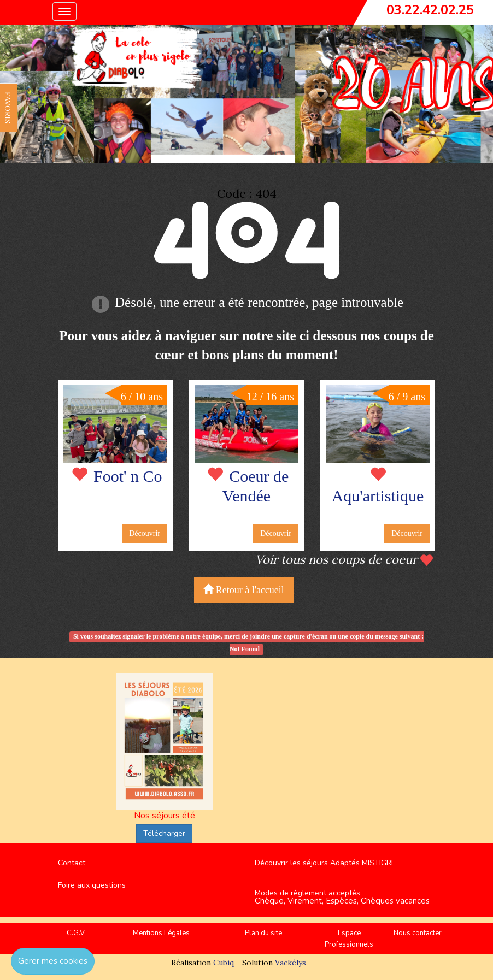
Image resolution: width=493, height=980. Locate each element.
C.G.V (76, 933)
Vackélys (290, 963)
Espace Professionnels (349, 939)
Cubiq (224, 963)
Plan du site (263, 933)
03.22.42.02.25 (430, 10)
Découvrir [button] (145, 533)
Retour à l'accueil (244, 590)
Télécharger (164, 833)
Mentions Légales (161, 933)
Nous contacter (418, 933)
